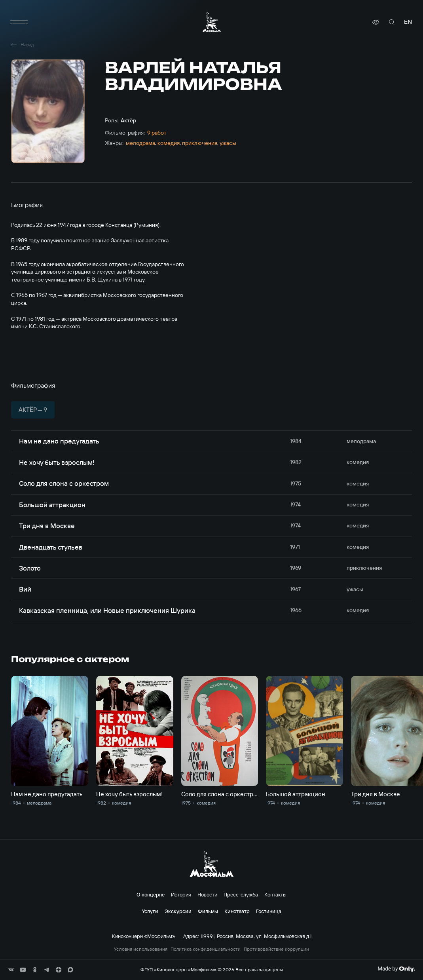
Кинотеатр (237, 911)
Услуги (150, 911)
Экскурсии (178, 911)
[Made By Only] (396, 969)
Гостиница (269, 911)
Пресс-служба (241, 894)
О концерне (151, 894)
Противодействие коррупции (276, 949)
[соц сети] (11, 970)
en (408, 22)
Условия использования (141, 949)
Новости (207, 894)
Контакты (275, 894)
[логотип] (212, 22)
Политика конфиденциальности (206, 949)
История (181, 894)
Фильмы (208, 911)
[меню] (19, 22)
